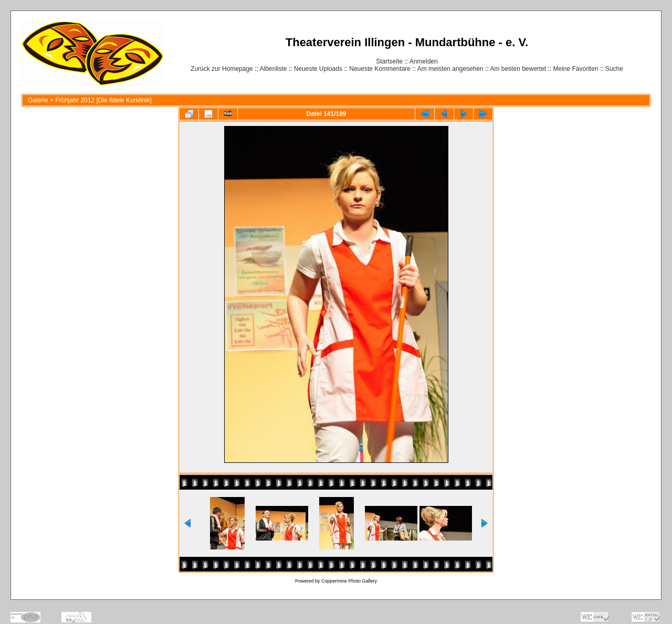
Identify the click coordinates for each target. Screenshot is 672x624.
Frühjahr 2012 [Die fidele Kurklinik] (103, 100)
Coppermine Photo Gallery (349, 581)
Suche (614, 69)
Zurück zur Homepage (222, 69)
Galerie (38, 100)
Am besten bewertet (518, 69)
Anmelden (424, 61)
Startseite (389, 61)
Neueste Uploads (318, 69)
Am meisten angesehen (450, 69)
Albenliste (273, 69)
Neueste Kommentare (380, 69)
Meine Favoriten (576, 69)
